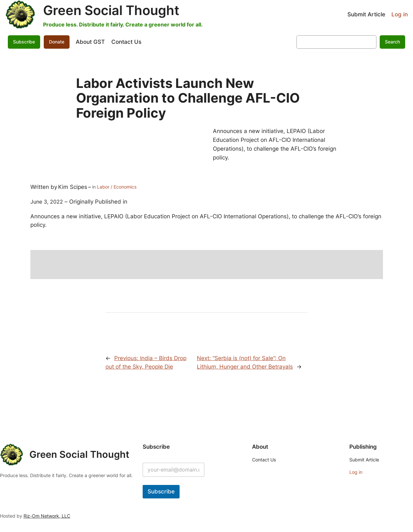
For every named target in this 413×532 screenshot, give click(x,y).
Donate (57, 42)
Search (392, 42)
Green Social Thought (111, 10)
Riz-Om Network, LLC (47, 516)
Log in (400, 14)
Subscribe (24, 42)
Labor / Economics (117, 187)
